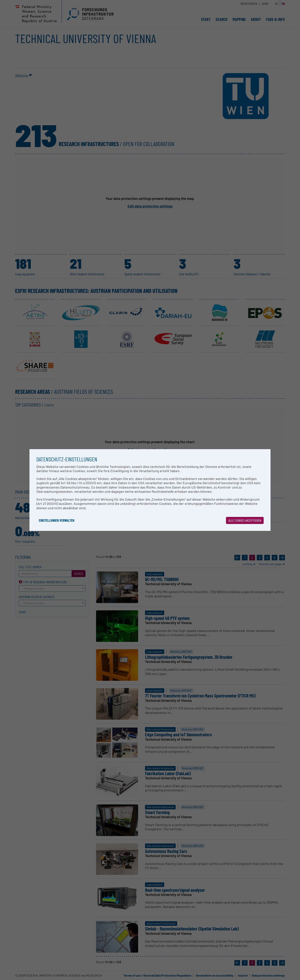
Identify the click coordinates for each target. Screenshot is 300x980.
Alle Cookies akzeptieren (245, 520)
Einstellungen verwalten (57, 520)
